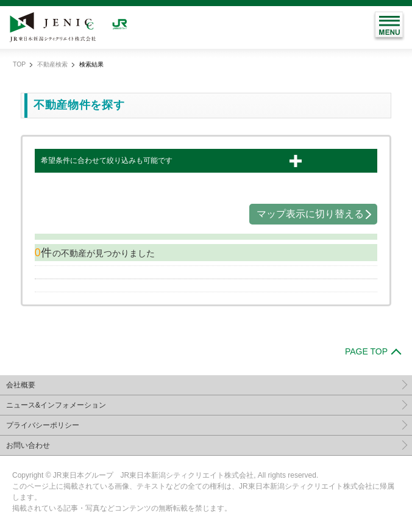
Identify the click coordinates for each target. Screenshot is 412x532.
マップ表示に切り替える (310, 214)
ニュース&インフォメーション (56, 405)
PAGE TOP (366, 351)
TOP (19, 64)
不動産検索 (52, 64)
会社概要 (21, 385)
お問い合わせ (28, 445)
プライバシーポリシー (43, 425)
